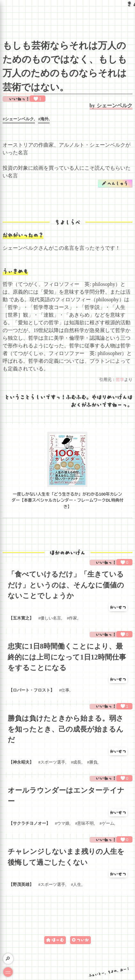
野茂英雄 (21, 885)
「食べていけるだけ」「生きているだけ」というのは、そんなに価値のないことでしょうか (66, 585)
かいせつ (118, 607)
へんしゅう (118, 183)
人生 (77, 885)
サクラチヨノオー (29, 823)
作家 (73, 618)
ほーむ (58, 940)
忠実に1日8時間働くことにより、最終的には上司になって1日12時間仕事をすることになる (67, 657)
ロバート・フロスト (32, 690)
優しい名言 (51, 618)
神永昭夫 (21, 762)
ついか (83, 940)
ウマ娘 (63, 823)
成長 (77, 762)
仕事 (65, 690)
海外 (44, 119)
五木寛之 (21, 618)
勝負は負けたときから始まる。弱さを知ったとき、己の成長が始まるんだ (66, 729)
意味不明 (85, 823)
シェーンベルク (115, 105)
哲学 (120, 380)
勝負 (93, 762)
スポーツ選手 (53, 762)
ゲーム (108, 823)
